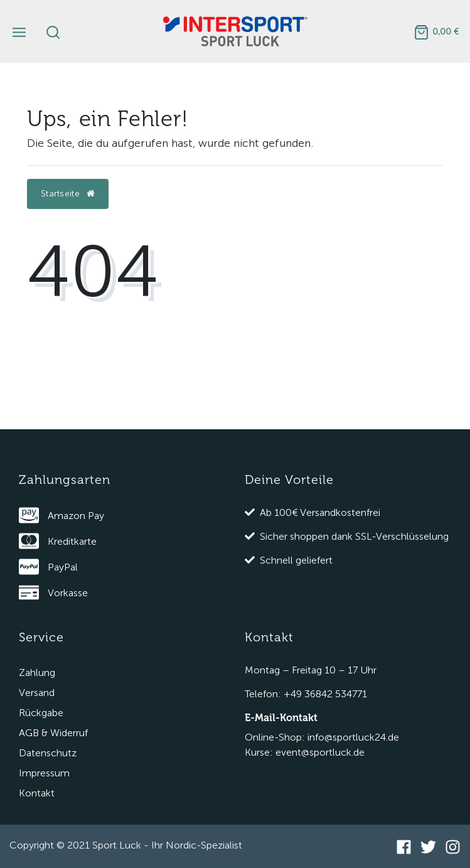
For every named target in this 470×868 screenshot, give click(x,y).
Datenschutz (48, 753)
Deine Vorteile (289, 480)
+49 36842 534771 (325, 694)
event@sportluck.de (320, 752)
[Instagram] (453, 847)
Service (41, 637)
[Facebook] (404, 847)
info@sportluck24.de (353, 737)
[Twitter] (428, 847)
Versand (37, 693)
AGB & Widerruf (53, 733)
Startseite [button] (68, 194)
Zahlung (37, 672)
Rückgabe (41, 713)
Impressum (44, 773)
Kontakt (37, 793)
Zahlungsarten (65, 480)
